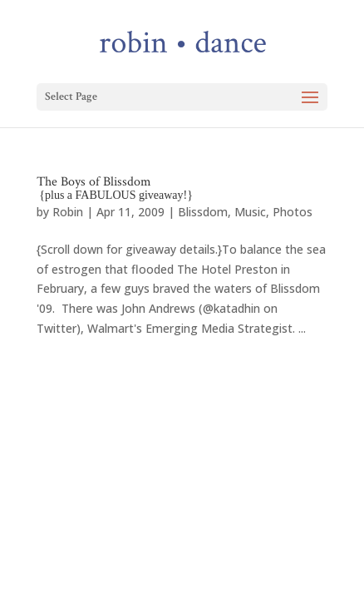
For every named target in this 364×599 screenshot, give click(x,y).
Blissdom (203, 212)
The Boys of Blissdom (115, 187)
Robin (68, 212)
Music (250, 212)
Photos (293, 212)
